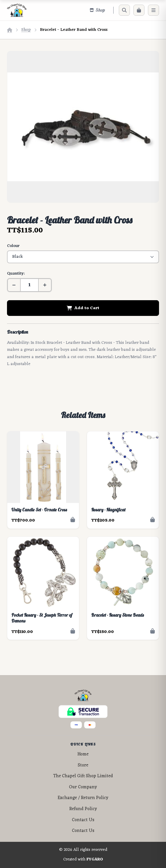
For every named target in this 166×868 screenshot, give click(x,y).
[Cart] (139, 10)
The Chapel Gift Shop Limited (83, 776)
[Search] (124, 10)
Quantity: (16, 274)
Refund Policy (83, 809)
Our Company (83, 787)
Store (83, 765)
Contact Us (83, 820)
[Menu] (153, 10)
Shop (26, 30)
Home (83, 754)
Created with (83, 860)
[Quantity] (29, 285)
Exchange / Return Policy (83, 798)
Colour (13, 246)
